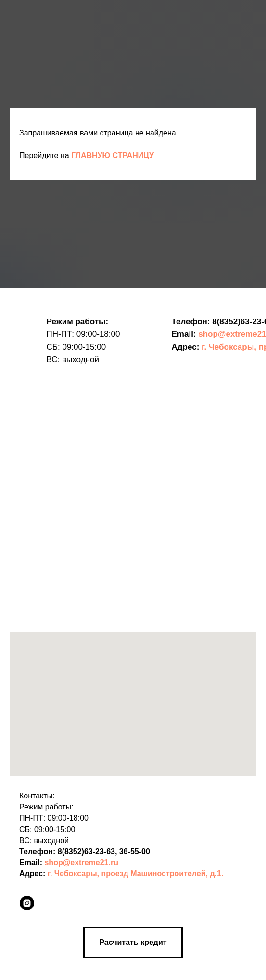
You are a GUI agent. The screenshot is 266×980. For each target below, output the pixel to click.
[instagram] (27, 903)
